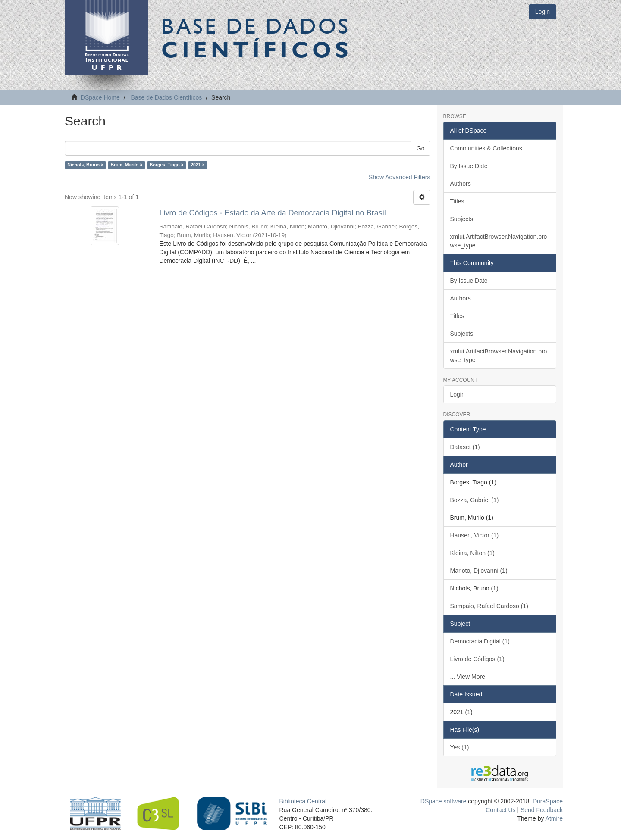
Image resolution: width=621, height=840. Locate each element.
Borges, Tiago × (167, 165)
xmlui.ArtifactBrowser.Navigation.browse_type (499, 241)
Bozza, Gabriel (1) (475, 500)
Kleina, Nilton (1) (473, 553)
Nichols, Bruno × (85, 165)
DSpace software (444, 801)
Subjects (462, 219)
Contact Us (500, 810)
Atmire (553, 818)
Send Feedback (542, 810)
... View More (468, 677)
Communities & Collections (486, 148)
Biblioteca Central (303, 801)
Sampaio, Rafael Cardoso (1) (489, 606)
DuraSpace (548, 801)
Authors (461, 184)
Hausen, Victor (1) (475, 535)
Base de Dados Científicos (166, 97)
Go (421, 148)
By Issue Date (469, 166)
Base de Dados (257, 37)
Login (458, 394)
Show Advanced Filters (399, 177)
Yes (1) (460, 747)
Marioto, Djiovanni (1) (479, 571)
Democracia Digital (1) (480, 641)
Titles (457, 201)
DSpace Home (100, 97)
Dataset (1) (465, 447)
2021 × (198, 165)
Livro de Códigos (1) (477, 659)
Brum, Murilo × (127, 165)
